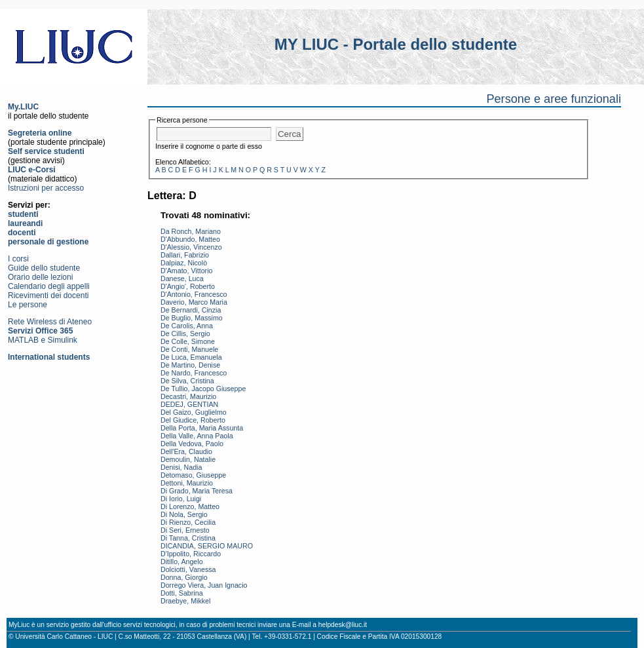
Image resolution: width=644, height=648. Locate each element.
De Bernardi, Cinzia (191, 310)
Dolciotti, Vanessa (188, 569)
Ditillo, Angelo (182, 562)
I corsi (18, 259)
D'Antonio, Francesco (194, 294)
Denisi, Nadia (181, 467)
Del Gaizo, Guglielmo (194, 412)
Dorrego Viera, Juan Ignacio (204, 585)
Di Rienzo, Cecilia (188, 522)
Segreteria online (40, 133)
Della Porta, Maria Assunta (202, 428)
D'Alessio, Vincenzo (191, 247)
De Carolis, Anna (187, 326)
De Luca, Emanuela (191, 357)
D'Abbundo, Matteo (190, 239)
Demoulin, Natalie (188, 459)
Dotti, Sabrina (182, 593)
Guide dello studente (44, 268)
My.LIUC (23, 107)
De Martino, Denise (190, 365)
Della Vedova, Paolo (192, 444)
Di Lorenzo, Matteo (190, 506)
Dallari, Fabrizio (185, 255)
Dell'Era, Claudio (186, 451)
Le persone (28, 305)
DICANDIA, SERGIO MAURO (207, 546)
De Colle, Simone (188, 341)
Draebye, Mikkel (185, 601)
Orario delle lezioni (40, 277)
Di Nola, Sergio (184, 514)
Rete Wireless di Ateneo (50, 322)
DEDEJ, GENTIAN (189, 404)
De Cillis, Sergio (185, 334)
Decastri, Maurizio (188, 396)
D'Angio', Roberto (188, 286)
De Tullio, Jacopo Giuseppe (203, 389)
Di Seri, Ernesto (185, 530)
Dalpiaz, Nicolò (184, 263)
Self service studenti (46, 151)
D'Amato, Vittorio (186, 271)
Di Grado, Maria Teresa (197, 491)
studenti (23, 214)
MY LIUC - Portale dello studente (396, 44)
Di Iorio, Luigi (181, 499)
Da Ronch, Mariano (191, 231)
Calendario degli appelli (49, 286)
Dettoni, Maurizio (187, 483)
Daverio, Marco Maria (194, 302)
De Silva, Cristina (187, 381)
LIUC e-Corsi (32, 170)
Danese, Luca (182, 278)
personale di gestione (48, 242)
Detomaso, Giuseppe (193, 475)
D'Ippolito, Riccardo (191, 554)
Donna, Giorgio (184, 577)
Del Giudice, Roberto (193, 420)
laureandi (25, 223)
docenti (22, 233)
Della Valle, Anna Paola (197, 436)
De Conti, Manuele (189, 349)
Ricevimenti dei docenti (48, 295)
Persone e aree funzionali (554, 99)
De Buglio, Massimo (192, 318)
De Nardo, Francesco (194, 373)
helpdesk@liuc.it (343, 625)
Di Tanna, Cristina (188, 538)
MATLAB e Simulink (43, 340)
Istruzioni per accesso (46, 188)
